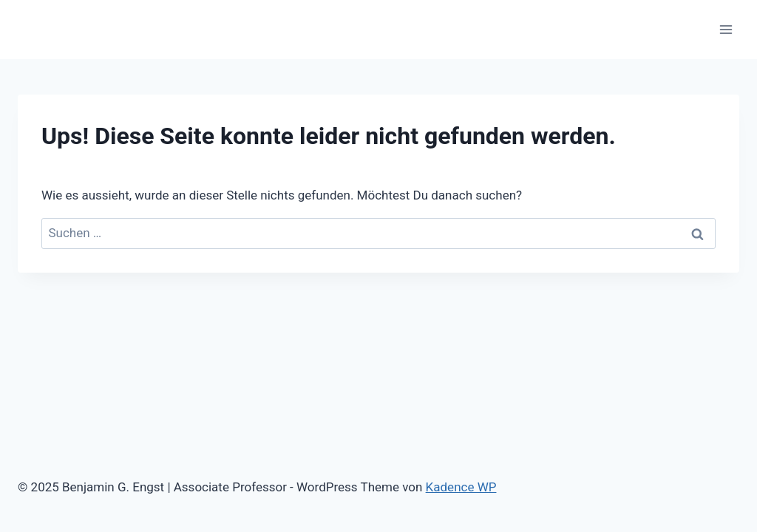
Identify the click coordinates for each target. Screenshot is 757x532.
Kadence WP (461, 487)
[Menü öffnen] (726, 29)
